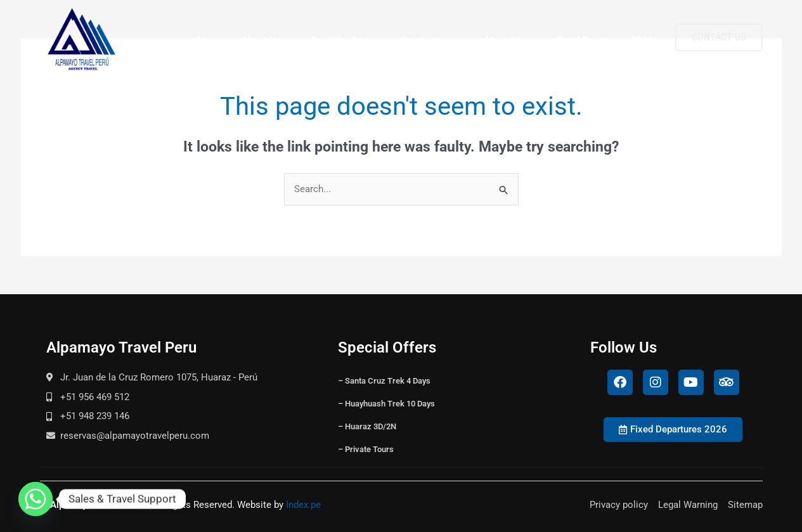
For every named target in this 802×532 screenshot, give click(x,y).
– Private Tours (366, 449)
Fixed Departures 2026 (605, 40)
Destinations (435, 40)
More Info (512, 40)
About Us (267, 40)
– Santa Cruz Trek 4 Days (384, 381)
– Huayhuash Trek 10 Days (386, 404)
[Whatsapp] (36, 499)
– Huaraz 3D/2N (367, 426)
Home (211, 40)
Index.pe (303, 505)
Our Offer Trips (347, 40)
